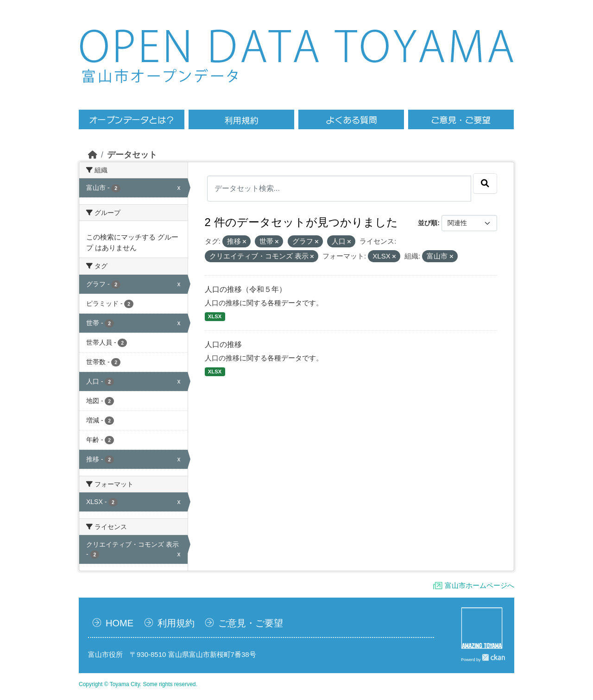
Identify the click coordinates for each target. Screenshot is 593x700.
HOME (120, 623)
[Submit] (485, 183)
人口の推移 (223, 344)
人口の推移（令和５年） (246, 289)
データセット (132, 155)
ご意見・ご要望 (251, 623)
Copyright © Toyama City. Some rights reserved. (138, 684)
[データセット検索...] (339, 189)
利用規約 (176, 623)
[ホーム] (93, 155)
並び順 (428, 223)
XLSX (215, 316)
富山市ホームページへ (479, 585)
